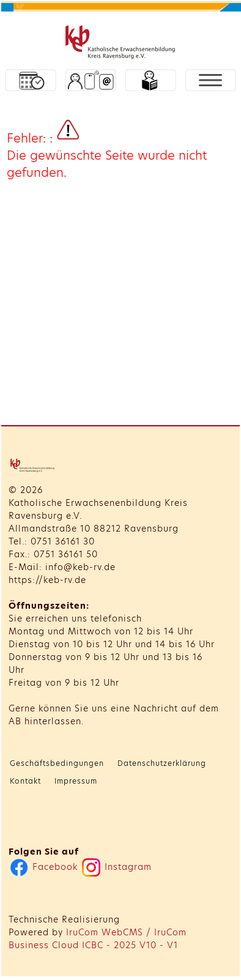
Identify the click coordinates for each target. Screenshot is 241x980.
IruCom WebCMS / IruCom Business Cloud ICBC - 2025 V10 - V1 (98, 939)
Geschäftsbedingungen (57, 763)
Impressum (76, 781)
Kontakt (25, 781)
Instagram (117, 867)
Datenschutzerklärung (162, 763)
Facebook (44, 867)
